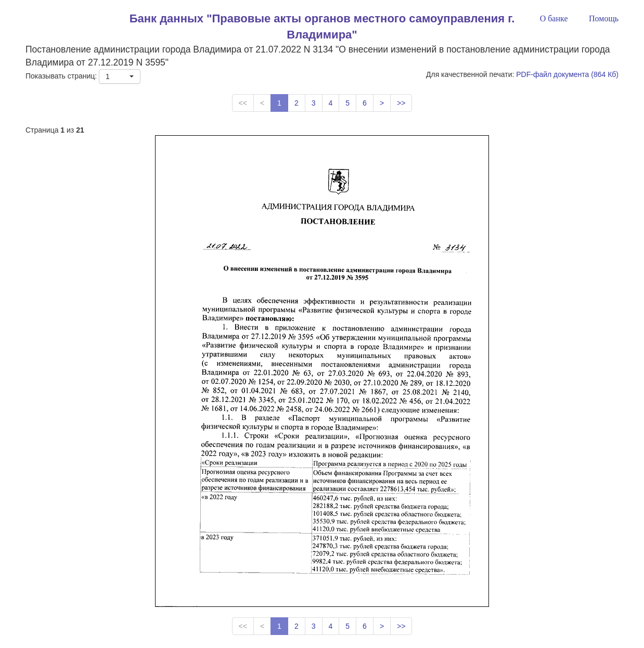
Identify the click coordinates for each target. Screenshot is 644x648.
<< (243, 103)
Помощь (604, 18)
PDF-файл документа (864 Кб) (567, 74)
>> (401, 103)
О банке (554, 18)
